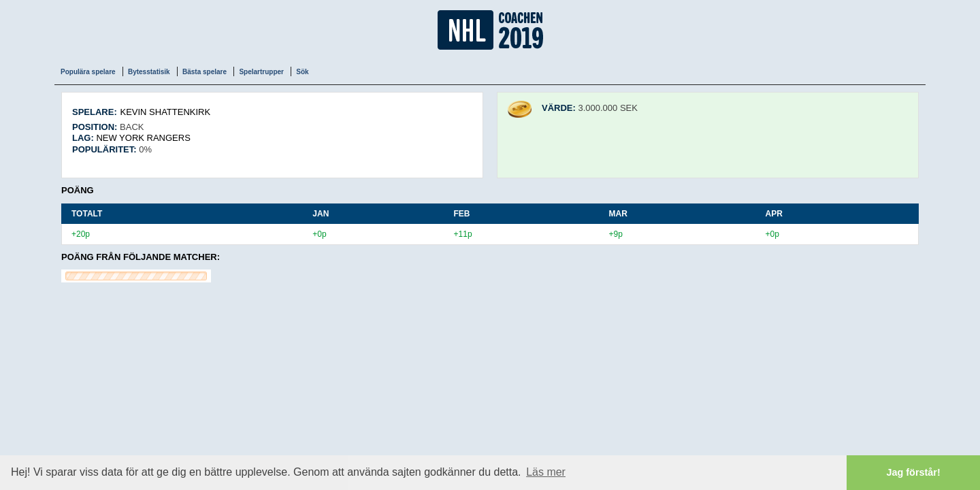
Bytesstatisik (149, 72)
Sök (302, 72)
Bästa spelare (205, 72)
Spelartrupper (261, 72)
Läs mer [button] (546, 472)
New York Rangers (143, 138)
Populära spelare (88, 72)
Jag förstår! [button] (914, 472)
